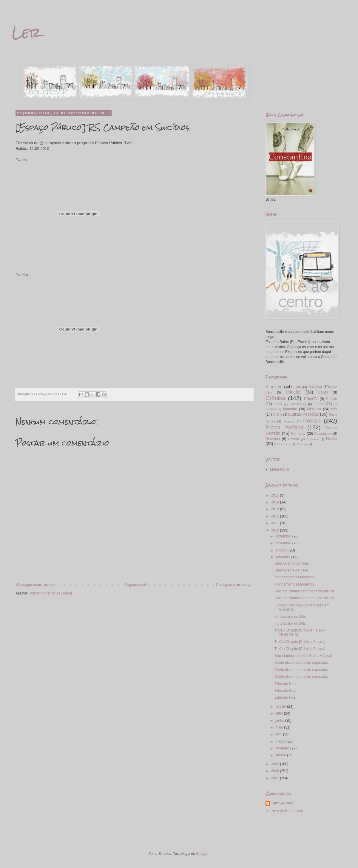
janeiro (281, 755)
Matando (290, 409)
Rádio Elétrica (283, 444)
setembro (283, 557)
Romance (313, 439)
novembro (284, 543)
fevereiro (283, 748)
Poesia (312, 421)
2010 (276, 530)
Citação (293, 392)
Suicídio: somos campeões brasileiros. (305, 591)
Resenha (273, 439)
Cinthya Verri (283, 803)
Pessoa (289, 421)
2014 (276, 502)
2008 (276, 771)
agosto (281, 706)
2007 (276, 778)
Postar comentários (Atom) (51, 593)
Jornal (319, 404)
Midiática (314, 409)
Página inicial (135, 585)
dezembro (284, 536)
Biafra (297, 387)
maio (280, 727)
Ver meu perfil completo (284, 811)
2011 (276, 523)
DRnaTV (311, 399)
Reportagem (323, 434)
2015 (276, 495)
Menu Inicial (280, 469)
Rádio (331, 439)
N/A (334, 409)
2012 (276, 516)
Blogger (202, 854)
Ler (26, 33)
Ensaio (332, 399)
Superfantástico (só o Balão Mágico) (303, 656)
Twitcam (302, 444)
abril (279, 734)
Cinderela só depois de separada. (301, 663)
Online (278, 414)
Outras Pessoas (304, 414)
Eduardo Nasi (285, 684)
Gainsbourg (298, 404)
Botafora (315, 387)
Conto (323, 392)
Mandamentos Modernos (294, 577)
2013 (276, 509)
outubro (282, 550)
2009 (276, 764)
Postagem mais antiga (234, 585)
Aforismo (274, 387)
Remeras (298, 434)
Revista (294, 439)
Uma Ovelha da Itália (291, 563)
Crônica (275, 398)
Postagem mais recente (36, 585)
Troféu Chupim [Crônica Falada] (300, 642)
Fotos (278, 404)
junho (280, 720)
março (281, 741)
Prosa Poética (284, 427)
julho (280, 713)
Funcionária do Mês (290, 617)
